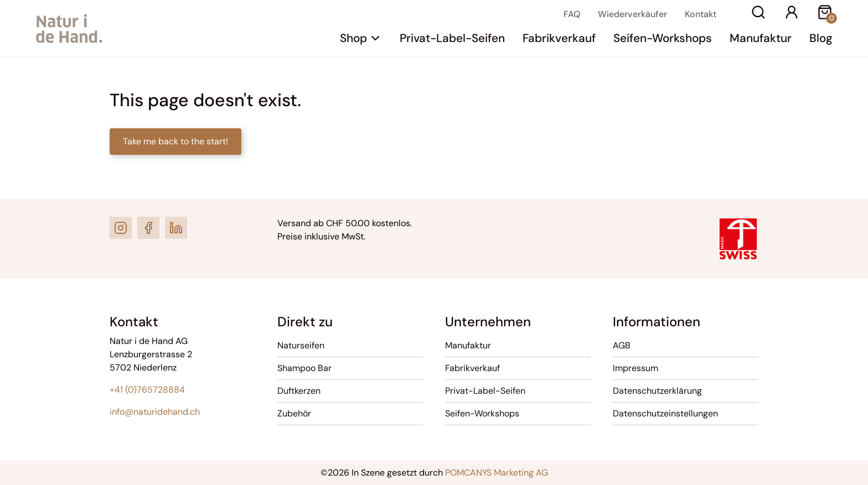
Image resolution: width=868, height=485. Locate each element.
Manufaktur (761, 38)
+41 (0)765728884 (147, 390)
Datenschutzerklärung (657, 391)
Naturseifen (301, 345)
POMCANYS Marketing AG (497, 473)
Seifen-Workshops (663, 38)
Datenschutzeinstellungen (665, 413)
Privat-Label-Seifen (452, 38)
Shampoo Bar (304, 368)
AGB (622, 345)
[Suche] (758, 14)
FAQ (572, 14)
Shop (353, 38)
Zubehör (294, 413)
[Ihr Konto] (792, 14)
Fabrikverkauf (559, 38)
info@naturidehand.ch (155, 412)
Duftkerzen (299, 391)
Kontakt (701, 14)
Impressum (635, 368)
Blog (821, 38)
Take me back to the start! (175, 141)
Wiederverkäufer (632, 14)
